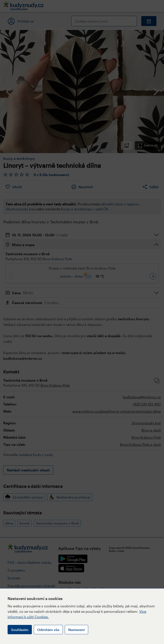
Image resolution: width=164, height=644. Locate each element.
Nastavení (76, 630)
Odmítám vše (48, 630)
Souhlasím (20, 630)
